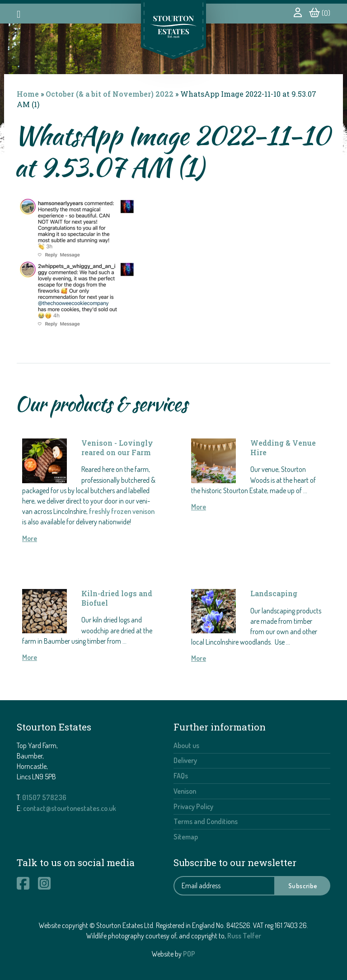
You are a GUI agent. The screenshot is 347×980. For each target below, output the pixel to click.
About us (186, 745)
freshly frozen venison (122, 511)
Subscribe (303, 886)
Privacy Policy (193, 806)
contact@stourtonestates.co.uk (70, 808)
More (30, 538)
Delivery (185, 760)
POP (189, 954)
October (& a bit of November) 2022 (110, 94)
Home (28, 94)
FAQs (181, 776)
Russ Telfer (244, 936)
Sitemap (186, 837)
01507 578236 (44, 797)
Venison (185, 791)
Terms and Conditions (206, 821)
